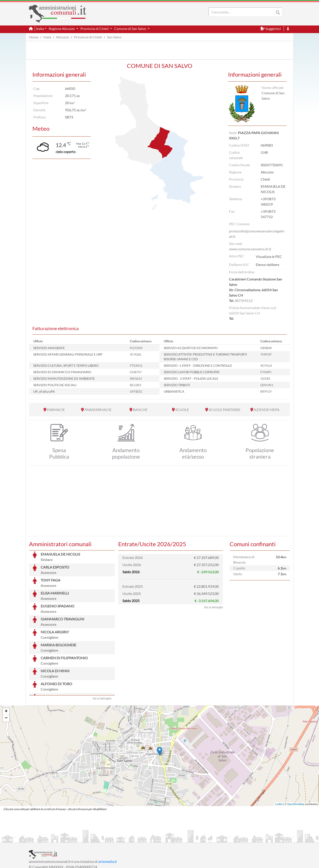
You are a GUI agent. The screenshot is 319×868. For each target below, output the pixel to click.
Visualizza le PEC (269, 256)
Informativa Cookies (117, 839)
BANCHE (140, 410)
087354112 (244, 300)
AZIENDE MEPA (267, 410)
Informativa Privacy (84, 839)
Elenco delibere (268, 264)
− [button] (6, 685)
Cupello (239, 568)
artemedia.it (108, 828)
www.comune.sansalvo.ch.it (250, 249)
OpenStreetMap (296, 771)
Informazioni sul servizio (47, 839)
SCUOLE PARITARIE (225, 410)
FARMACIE (56, 410)
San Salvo (114, 37)
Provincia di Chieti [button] (95, 28)
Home (34, 37)
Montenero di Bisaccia (244, 559)
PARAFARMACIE (98, 410)
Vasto (238, 574)
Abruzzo (63, 37)
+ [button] (6, 678)
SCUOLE (182, 410)
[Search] (242, 12)
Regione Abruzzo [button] (62, 28)
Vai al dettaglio (102, 665)
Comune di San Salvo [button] (130, 28)
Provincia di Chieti (88, 37)
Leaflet (279, 771)
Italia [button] (40, 28)
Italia (47, 37)
